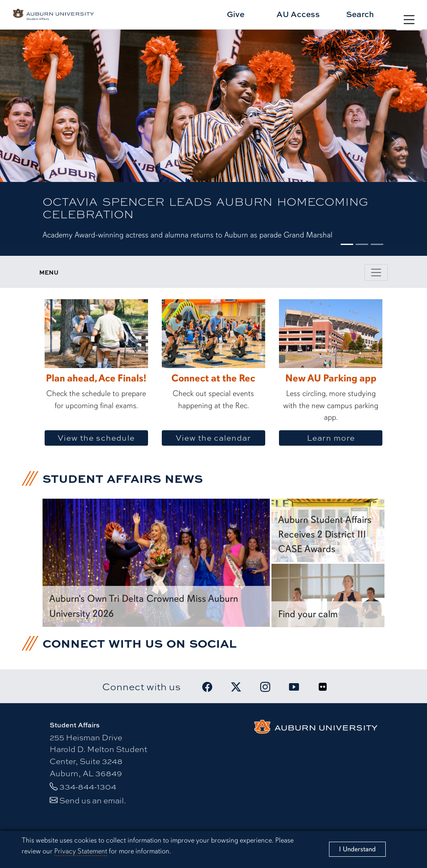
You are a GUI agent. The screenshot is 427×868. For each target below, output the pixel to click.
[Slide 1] (347, 244)
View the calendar (220, 438)
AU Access (298, 14)
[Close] (357, 849)
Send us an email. (93, 800)
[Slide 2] (362, 244)
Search (360, 14)
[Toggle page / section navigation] (376, 273)
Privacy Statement (81, 851)
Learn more (345, 438)
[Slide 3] (377, 244)
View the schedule (100, 438)
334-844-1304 (88, 786)
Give (236, 14)
